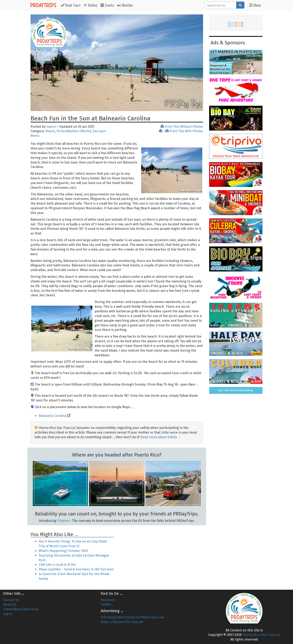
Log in (8, 614)
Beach (50, 131)
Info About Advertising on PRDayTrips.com (133, 617)
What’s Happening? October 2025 (63, 551)
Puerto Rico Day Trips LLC (262, 635)
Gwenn (51, 127)
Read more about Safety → (161, 437)
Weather (125, 5)
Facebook (108, 600)
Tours (71, 5)
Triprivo (63, 521)
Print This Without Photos (182, 127)
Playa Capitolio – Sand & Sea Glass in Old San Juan (76, 569)
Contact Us (11, 600)
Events (107, 5)
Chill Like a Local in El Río (57, 565)
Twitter (106, 604)
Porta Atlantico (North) (74, 131)
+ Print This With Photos (181, 131)
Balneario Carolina (55, 416)
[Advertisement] (161, 553)
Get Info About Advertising (236, 390)
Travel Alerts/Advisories (21, 609)
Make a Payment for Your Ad (122, 622)
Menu (255, 5)
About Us (10, 604)
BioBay (90, 5)
